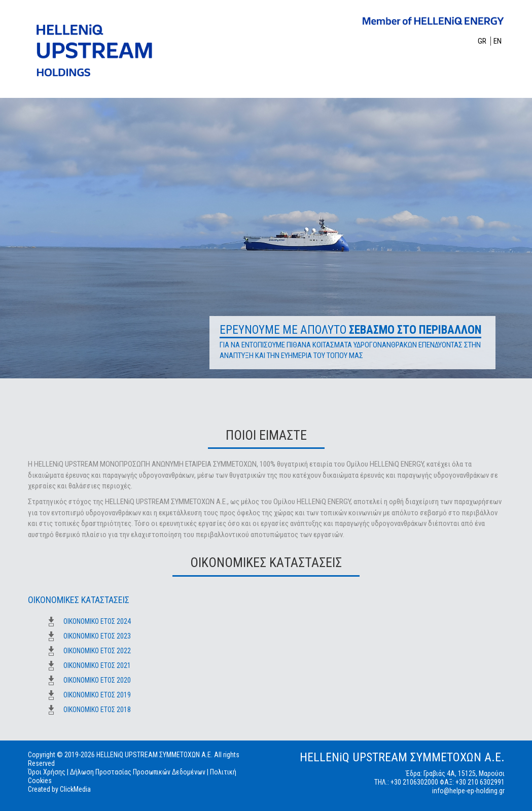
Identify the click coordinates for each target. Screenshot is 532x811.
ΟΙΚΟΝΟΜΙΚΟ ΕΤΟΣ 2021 (97, 665)
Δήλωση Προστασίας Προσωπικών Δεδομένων (138, 772)
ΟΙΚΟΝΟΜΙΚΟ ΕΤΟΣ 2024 (97, 621)
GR (483, 41)
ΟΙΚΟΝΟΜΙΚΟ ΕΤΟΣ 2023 (97, 636)
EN (498, 41)
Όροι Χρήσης (47, 772)
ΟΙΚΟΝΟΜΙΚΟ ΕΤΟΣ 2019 (97, 695)
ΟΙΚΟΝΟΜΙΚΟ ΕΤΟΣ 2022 (97, 651)
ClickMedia (75, 789)
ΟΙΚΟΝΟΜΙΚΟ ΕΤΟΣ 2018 (97, 710)
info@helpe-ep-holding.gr (468, 791)
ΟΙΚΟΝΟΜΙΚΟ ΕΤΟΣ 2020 (97, 680)
